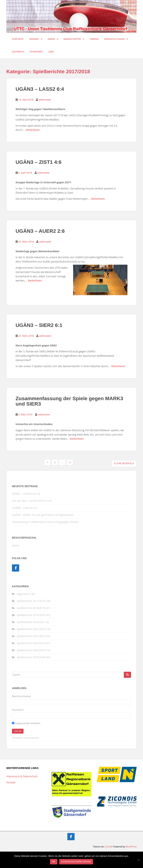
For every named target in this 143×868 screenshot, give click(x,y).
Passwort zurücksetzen (25, 738)
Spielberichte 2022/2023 (31, 636)
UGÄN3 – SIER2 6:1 (39, 325)
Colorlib (109, 847)
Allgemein (22, 594)
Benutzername (21, 696)
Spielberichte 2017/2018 (31, 601)
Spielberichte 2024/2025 (31, 650)
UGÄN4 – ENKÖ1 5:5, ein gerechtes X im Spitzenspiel (43, 515)
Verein (51, 39)
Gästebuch (18, 52)
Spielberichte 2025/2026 (31, 657)
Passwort (18, 710)
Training (34, 39)
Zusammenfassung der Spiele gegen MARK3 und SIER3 (69, 401)
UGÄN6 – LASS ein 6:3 (25, 508)
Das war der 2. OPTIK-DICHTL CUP (32, 501)
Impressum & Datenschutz (22, 776)
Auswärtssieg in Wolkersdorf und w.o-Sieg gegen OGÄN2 (45, 522)
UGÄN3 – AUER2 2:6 (40, 231)
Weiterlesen (33, 130)
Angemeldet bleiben (26, 723)
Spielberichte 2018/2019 (31, 608)
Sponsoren (36, 52)
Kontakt (11, 782)
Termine (94, 39)
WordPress (131, 847)
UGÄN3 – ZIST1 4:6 (39, 162)
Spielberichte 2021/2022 (31, 629)
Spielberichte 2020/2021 (31, 622)
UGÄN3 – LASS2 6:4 (40, 89)
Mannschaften (72, 39)
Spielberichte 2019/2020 (31, 615)
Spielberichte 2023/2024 (31, 643)
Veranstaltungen (114, 39)
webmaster (45, 100)
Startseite (18, 39)
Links (51, 52)
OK (54, 862)
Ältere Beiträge (124, 463)
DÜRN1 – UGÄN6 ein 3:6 (26, 494)
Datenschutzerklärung (76, 862)
